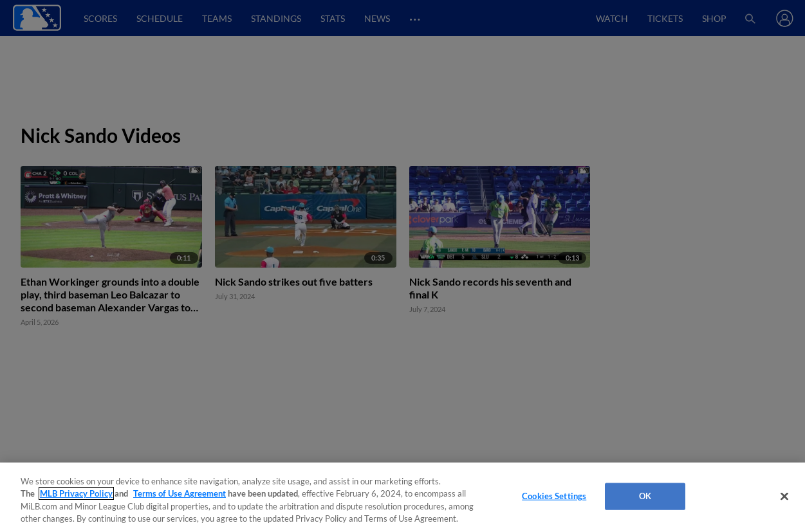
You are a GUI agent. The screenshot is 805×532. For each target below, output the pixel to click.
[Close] (784, 496)
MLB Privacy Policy (76, 493)
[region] (402, 497)
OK (645, 496)
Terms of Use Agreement (180, 493)
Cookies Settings (554, 496)
